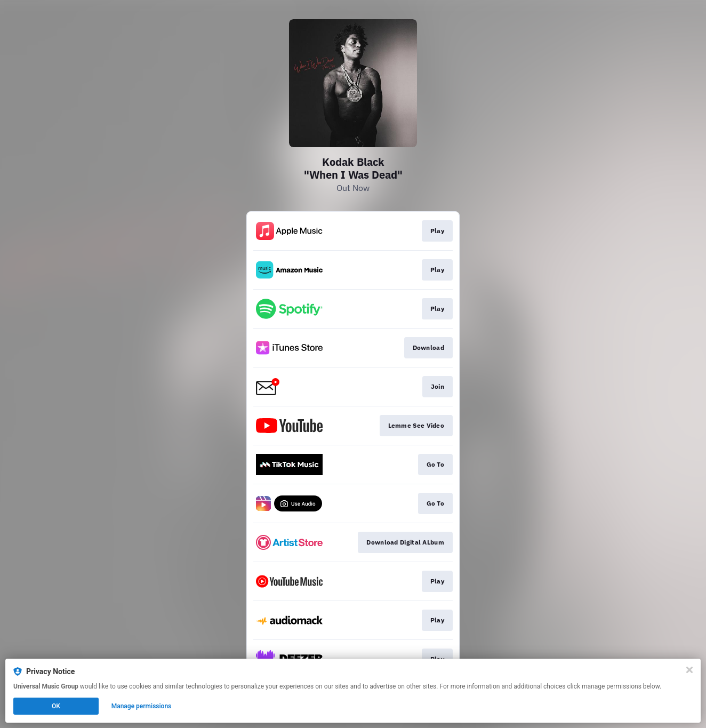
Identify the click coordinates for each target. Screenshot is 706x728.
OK (56, 706)
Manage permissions (142, 706)
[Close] (689, 670)
